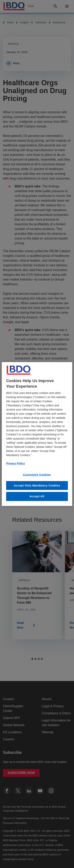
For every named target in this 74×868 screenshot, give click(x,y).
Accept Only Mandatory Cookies (37, 485)
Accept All (37, 496)
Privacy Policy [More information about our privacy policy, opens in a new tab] (15, 463)
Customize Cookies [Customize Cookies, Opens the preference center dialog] (37, 475)
